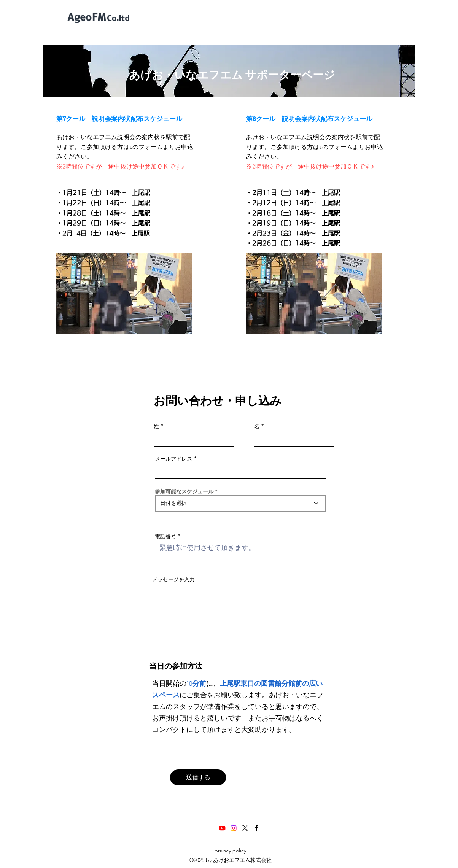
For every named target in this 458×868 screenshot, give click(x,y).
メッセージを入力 (173, 579)
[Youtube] (222, 828)
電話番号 (165, 536)
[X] (245, 828)
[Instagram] (234, 828)
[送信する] (198, 777)
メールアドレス (173, 459)
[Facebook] (256, 828)
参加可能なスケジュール (184, 491)
